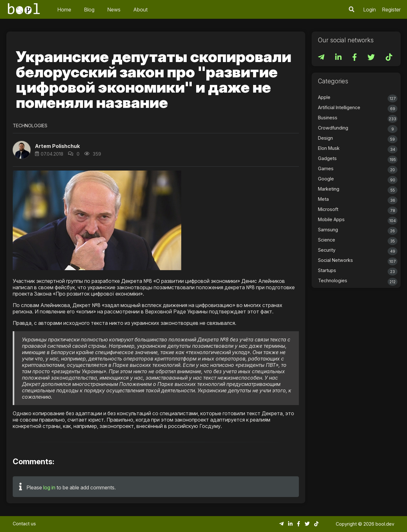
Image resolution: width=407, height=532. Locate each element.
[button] (22, 150)
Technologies (30, 126)
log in (49, 487)
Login (369, 10)
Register (391, 10)
